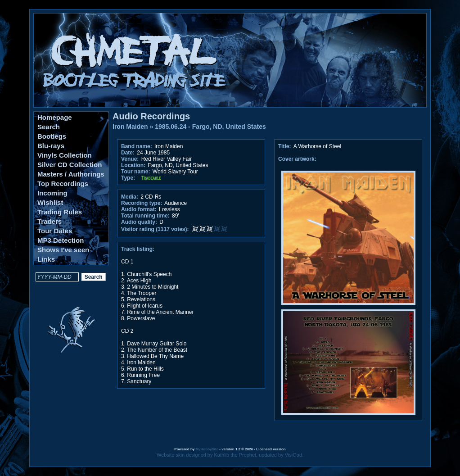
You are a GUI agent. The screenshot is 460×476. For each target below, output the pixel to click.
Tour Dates (55, 231)
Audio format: (139, 209)
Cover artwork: (297, 159)
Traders (50, 221)
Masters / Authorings (71, 174)
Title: (285, 146)
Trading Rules (60, 212)
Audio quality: (139, 222)
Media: (130, 197)
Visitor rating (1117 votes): (155, 229)
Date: (128, 153)
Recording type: (142, 203)
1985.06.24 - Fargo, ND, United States (210, 127)
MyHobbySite (207, 449)
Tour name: (135, 172)
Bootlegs (52, 136)
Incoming (52, 193)
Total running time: (145, 216)
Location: (133, 165)
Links (46, 259)
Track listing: (138, 249)
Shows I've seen (63, 250)
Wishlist (50, 202)
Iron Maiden (130, 127)
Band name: (137, 146)
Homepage (55, 117)
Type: (128, 178)
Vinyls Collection (65, 155)
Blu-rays (51, 146)
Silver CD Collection (70, 165)
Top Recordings (63, 184)
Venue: (130, 159)
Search (49, 127)
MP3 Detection (61, 240)
